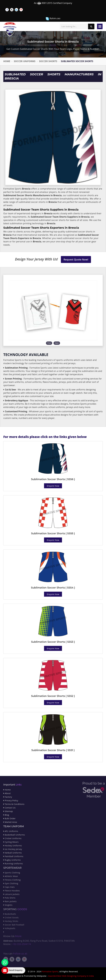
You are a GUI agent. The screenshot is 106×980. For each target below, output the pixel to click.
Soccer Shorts (48, 61)
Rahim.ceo (53, 19)
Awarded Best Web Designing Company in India (71, 976)
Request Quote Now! (76, 259)
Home (7, 61)
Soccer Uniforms (25, 61)
